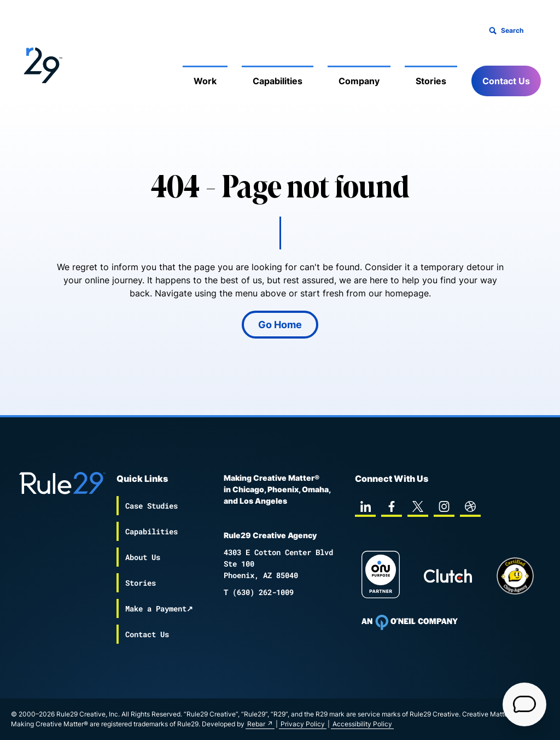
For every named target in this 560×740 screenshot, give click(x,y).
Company (359, 81)
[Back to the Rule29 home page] (41, 63)
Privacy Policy (303, 724)
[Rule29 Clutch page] (448, 576)
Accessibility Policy (362, 724)
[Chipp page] (515, 576)
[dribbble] (470, 506)
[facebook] (392, 506)
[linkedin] (365, 506)
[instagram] (444, 506)
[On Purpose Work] (381, 576)
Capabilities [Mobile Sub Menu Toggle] (278, 81)
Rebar (256, 724)
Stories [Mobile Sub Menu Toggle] (431, 81)
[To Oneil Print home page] (410, 622)
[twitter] (418, 506)
